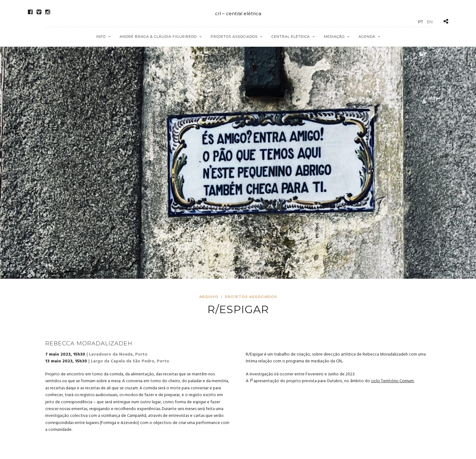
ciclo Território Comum (392, 381)
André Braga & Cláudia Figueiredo (158, 37)
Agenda (367, 37)
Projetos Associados (234, 37)
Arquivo (209, 297)
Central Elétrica (291, 37)
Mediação (334, 37)
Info (101, 37)
